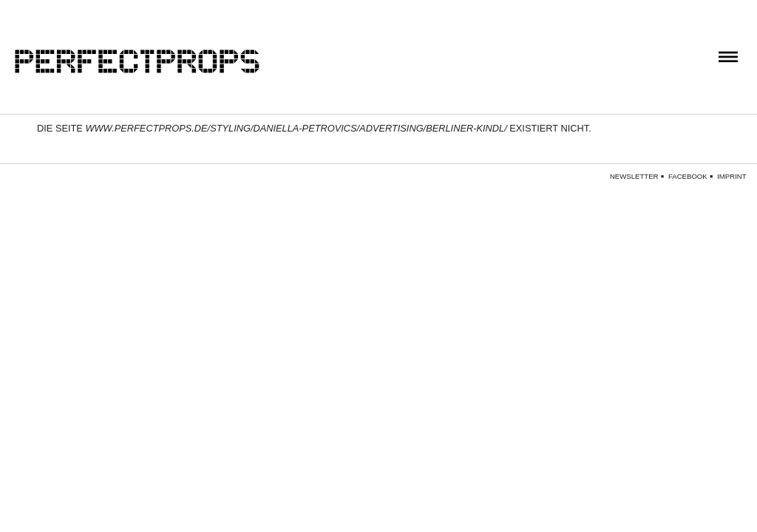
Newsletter (634, 177)
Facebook (688, 177)
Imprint (731, 177)
